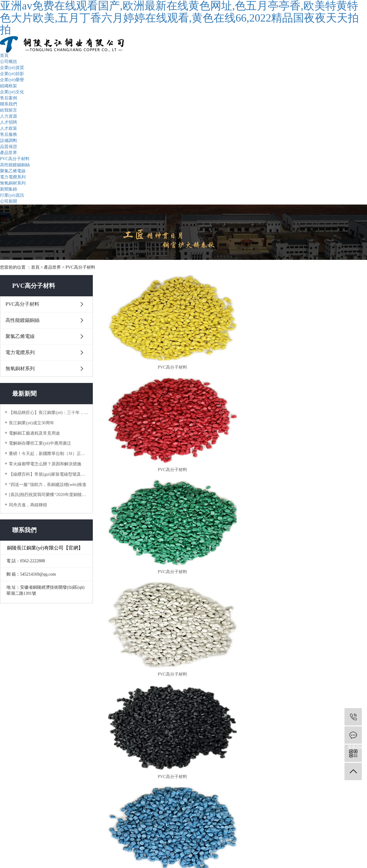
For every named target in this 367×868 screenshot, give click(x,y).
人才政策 (9, 128)
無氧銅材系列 (13, 183)
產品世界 (9, 153)
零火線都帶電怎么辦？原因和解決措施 (45, 464)
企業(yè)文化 (12, 92)
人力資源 (9, 116)
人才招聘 (9, 122)
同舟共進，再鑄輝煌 (28, 505)
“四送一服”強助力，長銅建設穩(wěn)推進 (48, 485)
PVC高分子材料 (15, 159)
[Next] (249, 501)
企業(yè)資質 (12, 68)
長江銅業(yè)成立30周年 (31, 423)
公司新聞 (9, 201)
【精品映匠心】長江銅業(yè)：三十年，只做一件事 (49, 413)
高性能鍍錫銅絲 (15, 165)
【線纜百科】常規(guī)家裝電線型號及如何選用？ (49, 474)
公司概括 (9, 62)
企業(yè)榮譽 (12, 80)
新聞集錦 (9, 189)
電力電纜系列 (13, 177)
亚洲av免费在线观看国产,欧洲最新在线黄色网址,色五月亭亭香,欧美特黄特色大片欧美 (80, 865)
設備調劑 (9, 141)
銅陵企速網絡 (292, 837)
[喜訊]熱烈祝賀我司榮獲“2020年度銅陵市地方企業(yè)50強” (49, 495)
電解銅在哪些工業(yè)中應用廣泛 (40, 443)
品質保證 (9, 147)
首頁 (4, 55)
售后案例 (9, 98)
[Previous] (227, 501)
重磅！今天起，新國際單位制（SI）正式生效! (49, 454)
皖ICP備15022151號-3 (237, 837)
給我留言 (9, 110)
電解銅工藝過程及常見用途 (34, 433)
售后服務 (9, 134)
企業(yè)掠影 (12, 74)
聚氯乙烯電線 (13, 171)
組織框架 (9, 86)
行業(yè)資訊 (12, 195)
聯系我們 (9, 104)
